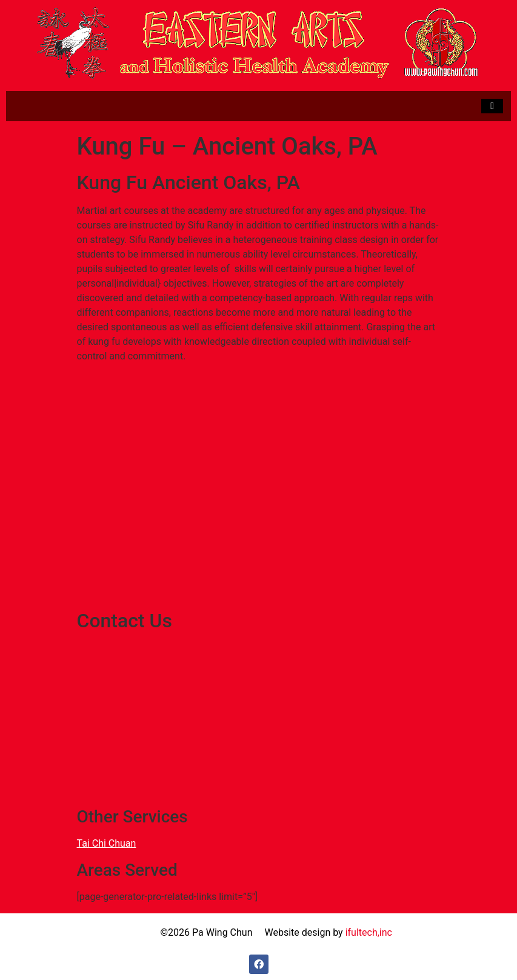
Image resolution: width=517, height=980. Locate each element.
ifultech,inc (369, 932)
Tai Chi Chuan (107, 843)
